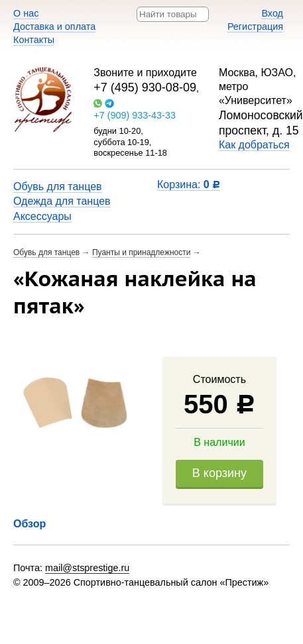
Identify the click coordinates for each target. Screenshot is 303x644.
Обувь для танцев (58, 187)
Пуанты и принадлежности (142, 252)
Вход (272, 13)
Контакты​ (34, 40)
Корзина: (189, 185)
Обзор (30, 524)
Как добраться (254, 145)
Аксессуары (42, 216)
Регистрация (255, 27)
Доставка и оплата (54, 27)
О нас (26, 13)
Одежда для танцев (62, 201)
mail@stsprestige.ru (87, 568)
